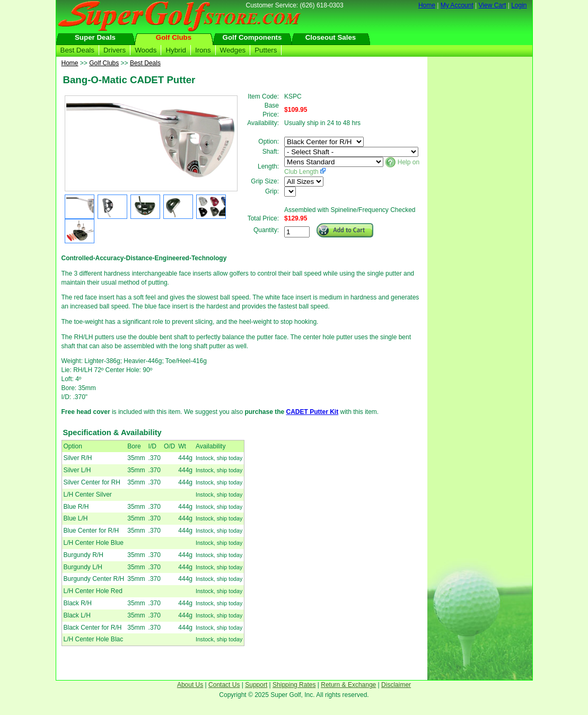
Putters (266, 50)
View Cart (493, 5)
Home (427, 5)
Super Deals (95, 37)
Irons (203, 50)
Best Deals (77, 50)
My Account (457, 5)
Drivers (115, 50)
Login (519, 5)
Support (256, 685)
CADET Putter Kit (312, 412)
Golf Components (252, 37)
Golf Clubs (174, 37)
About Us (190, 685)
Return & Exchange (348, 685)
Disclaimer (396, 685)
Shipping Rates (294, 685)
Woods (146, 50)
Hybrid (176, 50)
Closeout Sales (331, 37)
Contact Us (224, 685)
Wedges (233, 50)
